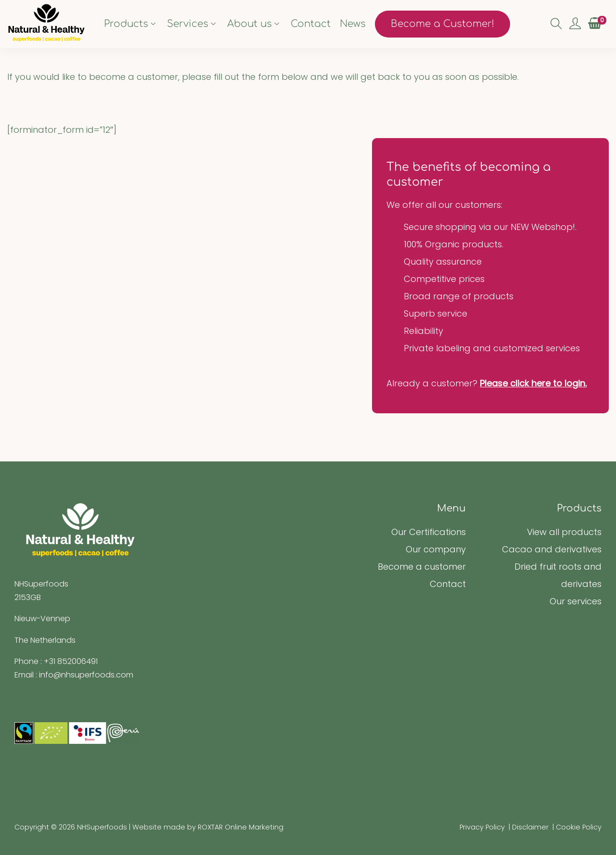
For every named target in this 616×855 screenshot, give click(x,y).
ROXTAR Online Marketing (241, 827)
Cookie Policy (579, 827)
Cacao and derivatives (552, 549)
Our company (436, 549)
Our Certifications (429, 532)
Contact (448, 584)
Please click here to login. (533, 383)
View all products (564, 532)
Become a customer (422, 567)
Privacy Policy (482, 827)
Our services (576, 601)
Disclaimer (530, 827)
